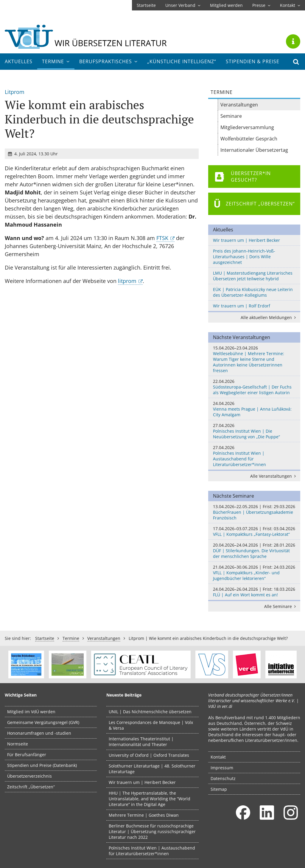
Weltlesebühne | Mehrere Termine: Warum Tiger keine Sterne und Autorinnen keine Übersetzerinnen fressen (254, 359)
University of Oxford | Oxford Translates (149, 755)
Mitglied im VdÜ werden (31, 712)
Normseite (18, 744)
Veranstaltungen (239, 105)
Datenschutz (223, 778)
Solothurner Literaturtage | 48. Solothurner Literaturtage (152, 769)
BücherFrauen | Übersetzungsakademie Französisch (254, 512)
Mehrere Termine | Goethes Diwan (144, 815)
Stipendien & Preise (253, 61)
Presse (261, 5)
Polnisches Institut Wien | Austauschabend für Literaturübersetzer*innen (254, 456)
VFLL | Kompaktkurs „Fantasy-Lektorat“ (254, 531)
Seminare (231, 116)
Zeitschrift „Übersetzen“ (31, 787)
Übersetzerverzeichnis (29, 776)
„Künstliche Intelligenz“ (182, 61)
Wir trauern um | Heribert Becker (246, 240)
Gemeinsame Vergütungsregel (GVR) (43, 722)
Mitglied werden (226, 5)
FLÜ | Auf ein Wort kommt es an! (254, 592)
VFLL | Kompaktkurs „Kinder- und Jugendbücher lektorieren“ (254, 573)
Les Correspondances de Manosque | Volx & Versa (151, 725)
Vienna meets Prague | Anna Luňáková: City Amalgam (254, 409)
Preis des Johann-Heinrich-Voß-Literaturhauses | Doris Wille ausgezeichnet (244, 257)
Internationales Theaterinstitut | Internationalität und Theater (141, 742)
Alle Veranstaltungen (274, 476)
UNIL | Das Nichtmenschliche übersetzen (150, 712)
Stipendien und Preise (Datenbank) (42, 765)
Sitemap (219, 789)
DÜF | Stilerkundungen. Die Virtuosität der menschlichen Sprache (254, 551)
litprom (127, 281)
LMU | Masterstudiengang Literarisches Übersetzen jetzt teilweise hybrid (253, 276)
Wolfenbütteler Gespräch (249, 139)
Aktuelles (19, 61)
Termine (56, 61)
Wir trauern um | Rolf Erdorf (242, 306)
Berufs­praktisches (108, 61)
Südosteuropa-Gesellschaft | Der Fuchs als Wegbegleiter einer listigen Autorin (254, 387)
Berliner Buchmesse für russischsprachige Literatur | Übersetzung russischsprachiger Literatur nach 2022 (152, 831)
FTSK (162, 238)
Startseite (146, 5)
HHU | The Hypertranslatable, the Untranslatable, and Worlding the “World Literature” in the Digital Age (150, 799)
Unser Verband (183, 5)
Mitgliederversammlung (247, 127)
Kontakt (290, 5)
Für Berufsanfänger (27, 755)
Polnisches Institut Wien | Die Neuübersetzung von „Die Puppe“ (254, 431)
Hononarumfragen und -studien (39, 733)
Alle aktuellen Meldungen (269, 317)
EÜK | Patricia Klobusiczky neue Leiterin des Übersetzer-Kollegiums (253, 292)
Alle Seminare (281, 606)
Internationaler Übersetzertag (254, 150)
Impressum (222, 768)
